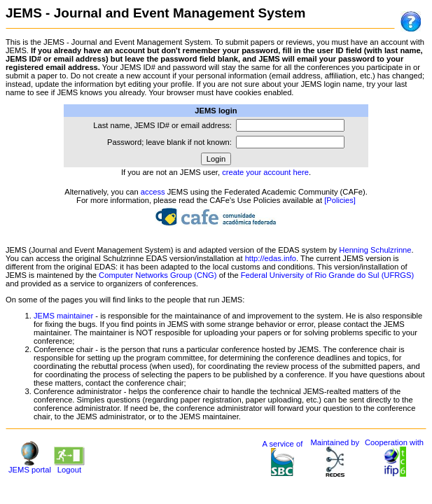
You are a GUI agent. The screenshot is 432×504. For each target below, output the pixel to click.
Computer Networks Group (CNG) (158, 275)
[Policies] (340, 200)
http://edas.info (271, 258)
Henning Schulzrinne (375, 250)
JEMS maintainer (63, 316)
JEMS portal (30, 466)
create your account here (265, 172)
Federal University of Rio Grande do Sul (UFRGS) (327, 275)
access (153, 192)
